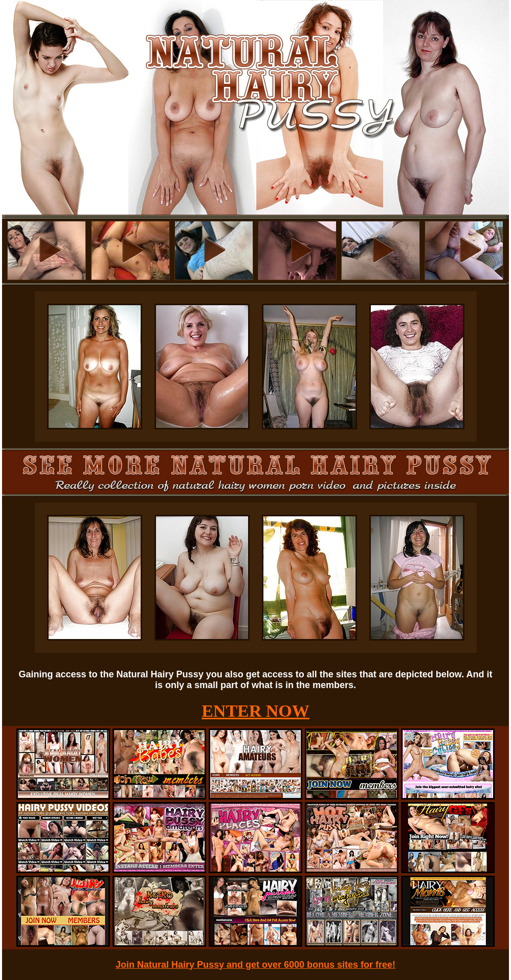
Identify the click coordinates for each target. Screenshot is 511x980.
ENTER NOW (255, 711)
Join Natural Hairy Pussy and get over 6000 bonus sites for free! (255, 965)
